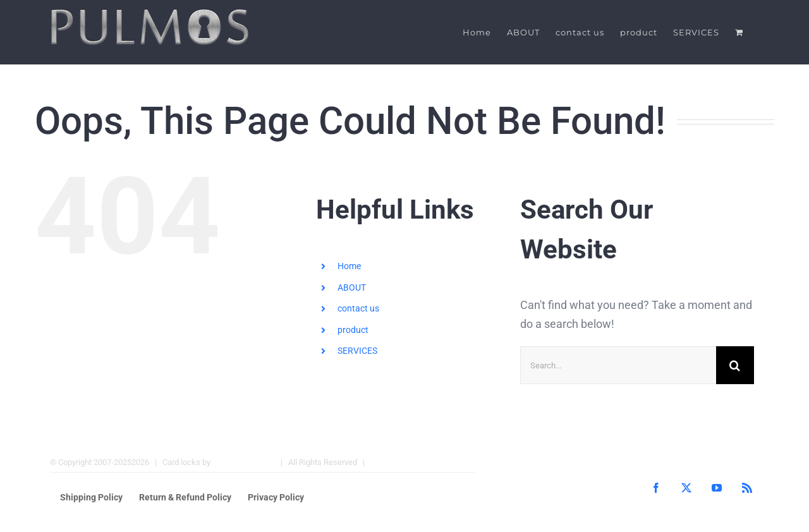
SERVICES (357, 351)
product (353, 330)
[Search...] (618, 365)
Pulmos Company (244, 462)
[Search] (735, 365)
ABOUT (352, 287)
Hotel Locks (392, 462)
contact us (358, 308)
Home (349, 266)
